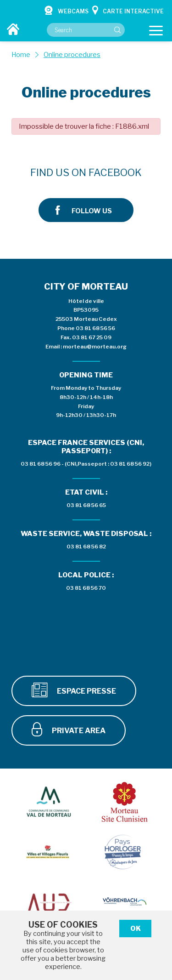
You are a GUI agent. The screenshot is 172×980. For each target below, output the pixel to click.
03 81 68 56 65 (86, 505)
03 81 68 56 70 (86, 588)
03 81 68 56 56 (95, 328)
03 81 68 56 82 (86, 547)
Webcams (66, 10)
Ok (136, 929)
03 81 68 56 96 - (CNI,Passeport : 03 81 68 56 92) (86, 464)
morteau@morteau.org (95, 347)
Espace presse (74, 690)
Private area (69, 729)
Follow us (84, 210)
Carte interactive (128, 10)
